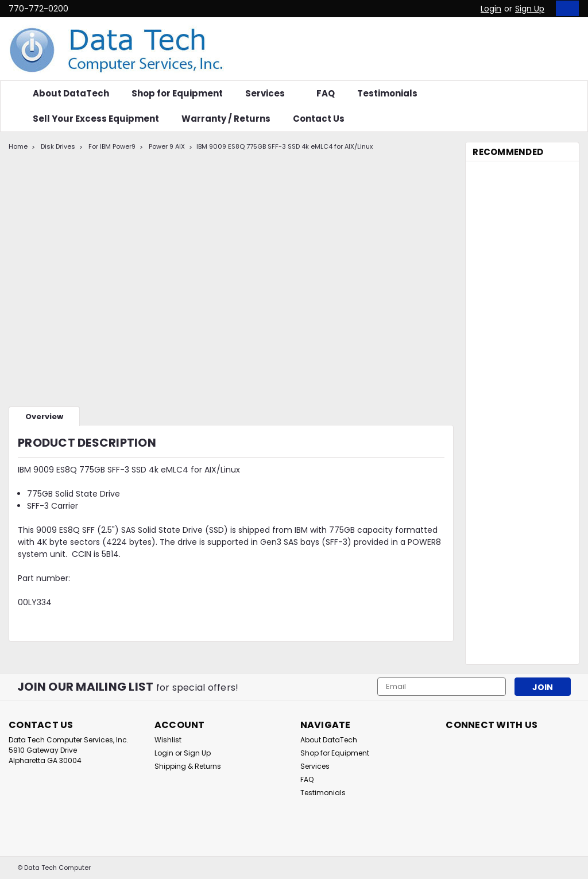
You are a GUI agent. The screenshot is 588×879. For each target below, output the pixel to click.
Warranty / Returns (226, 119)
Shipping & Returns (188, 766)
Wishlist (168, 740)
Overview (44, 417)
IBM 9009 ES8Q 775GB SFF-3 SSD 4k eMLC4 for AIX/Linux (285, 146)
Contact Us (319, 119)
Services (270, 93)
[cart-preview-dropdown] (565, 8)
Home (18, 146)
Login (491, 9)
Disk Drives (58, 146)
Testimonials (387, 93)
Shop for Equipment (177, 93)
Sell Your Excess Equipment (96, 119)
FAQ (326, 93)
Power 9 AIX (167, 146)
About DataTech (71, 93)
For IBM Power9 (112, 146)
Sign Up (530, 9)
